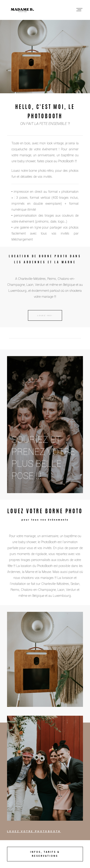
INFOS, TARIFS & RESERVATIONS (45, 854)
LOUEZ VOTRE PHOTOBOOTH (34, 831)
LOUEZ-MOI (45, 315)
